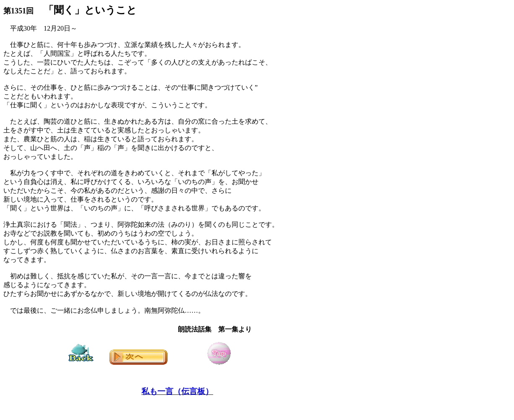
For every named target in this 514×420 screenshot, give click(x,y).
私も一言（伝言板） (177, 391)
